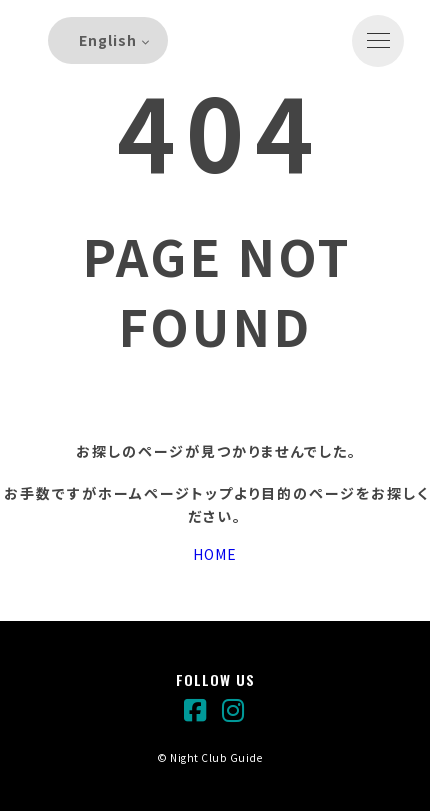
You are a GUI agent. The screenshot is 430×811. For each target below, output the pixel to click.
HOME (215, 554)
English (108, 40)
